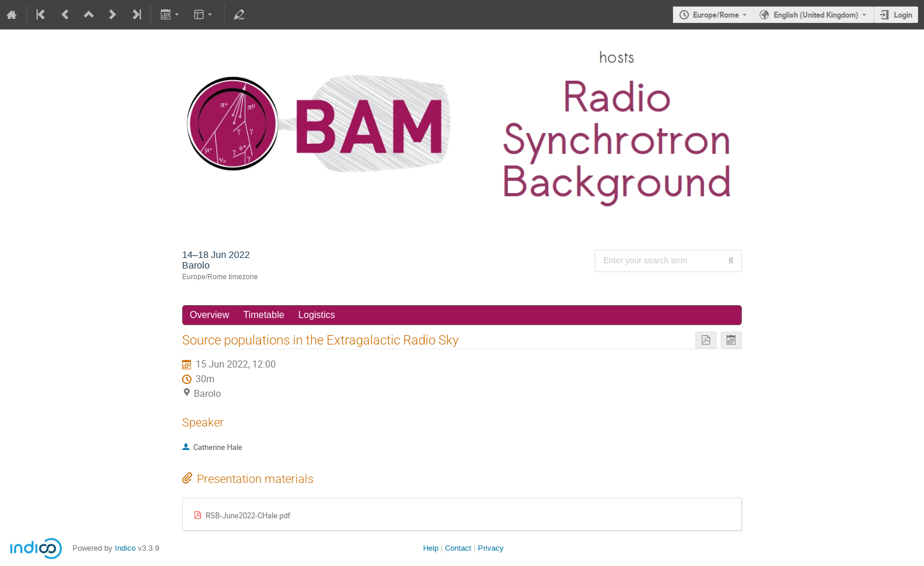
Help (431, 548)
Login (903, 15)
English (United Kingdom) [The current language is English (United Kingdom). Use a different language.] (816, 15)
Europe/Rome (716, 15)
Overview (209, 315)
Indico (125, 548)
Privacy (491, 548)
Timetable (264, 315)
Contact (458, 548)
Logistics (316, 315)
